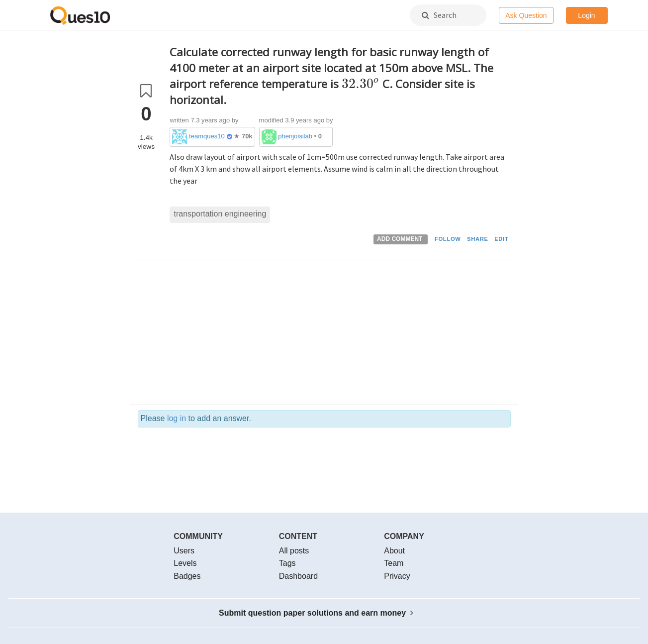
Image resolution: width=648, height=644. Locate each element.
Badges (187, 576)
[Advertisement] (340, 335)
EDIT (501, 239)
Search (439, 15)
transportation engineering (220, 214)
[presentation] (360, 84)
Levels (185, 563)
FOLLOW (448, 239)
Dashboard (298, 576)
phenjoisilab (295, 136)
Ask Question (526, 15)
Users (184, 551)
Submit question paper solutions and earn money (316, 613)
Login (586, 15)
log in (177, 418)
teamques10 (207, 136)
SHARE (478, 239)
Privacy (397, 576)
